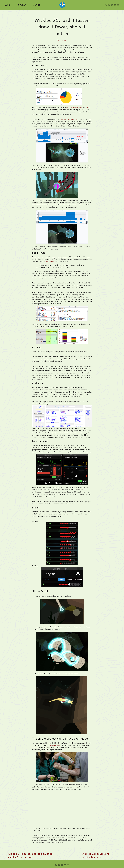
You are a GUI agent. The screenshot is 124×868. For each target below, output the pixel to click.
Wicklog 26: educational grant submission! (96, 855)
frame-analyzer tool (74, 107)
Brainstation (50, 261)
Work (8, 5)
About (37, 5)
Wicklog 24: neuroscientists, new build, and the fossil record (30, 855)
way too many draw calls (69, 119)
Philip (87, 107)
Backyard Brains (55, 745)
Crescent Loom (62, 40)
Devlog (22, 5)
